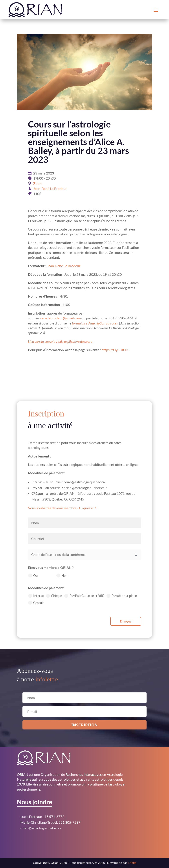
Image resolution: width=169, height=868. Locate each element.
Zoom (38, 183)
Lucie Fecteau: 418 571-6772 (42, 816)
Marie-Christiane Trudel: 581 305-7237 (50, 822)
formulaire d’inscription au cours (95, 323)
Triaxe (132, 863)
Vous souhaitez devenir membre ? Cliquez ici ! (62, 508)
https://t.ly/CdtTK (115, 350)
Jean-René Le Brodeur (50, 188)
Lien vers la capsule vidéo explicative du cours (60, 341)
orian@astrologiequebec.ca (41, 828)
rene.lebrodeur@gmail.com (61, 318)
